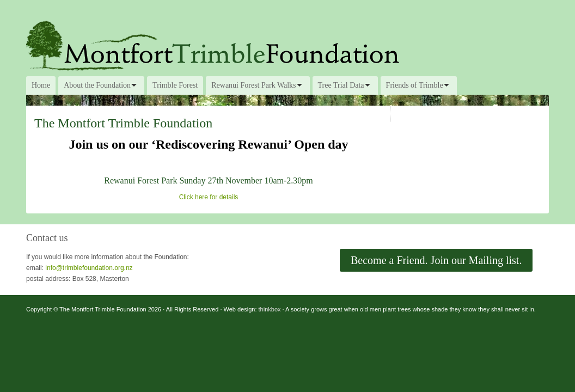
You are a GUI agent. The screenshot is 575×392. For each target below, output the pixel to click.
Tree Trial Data (341, 85)
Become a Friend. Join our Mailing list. (436, 260)
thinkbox (270, 309)
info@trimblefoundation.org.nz (89, 268)
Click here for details (209, 197)
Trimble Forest (175, 85)
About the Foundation (97, 85)
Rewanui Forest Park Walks (253, 85)
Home (41, 85)
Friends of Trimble (415, 85)
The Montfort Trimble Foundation (287, 45)
